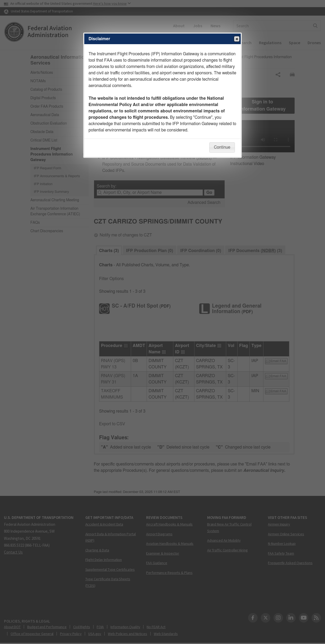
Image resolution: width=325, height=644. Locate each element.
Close (236, 39)
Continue (222, 147)
